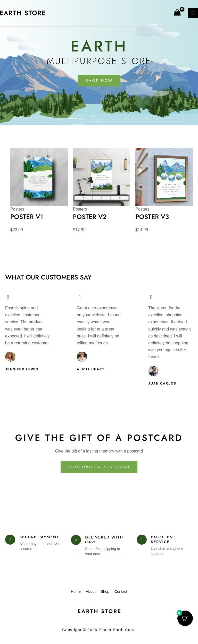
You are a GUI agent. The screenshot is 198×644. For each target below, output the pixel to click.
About (88, 593)
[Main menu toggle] (193, 13)
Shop (108, 593)
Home (67, 593)
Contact (129, 593)
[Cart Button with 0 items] (185, 618)
